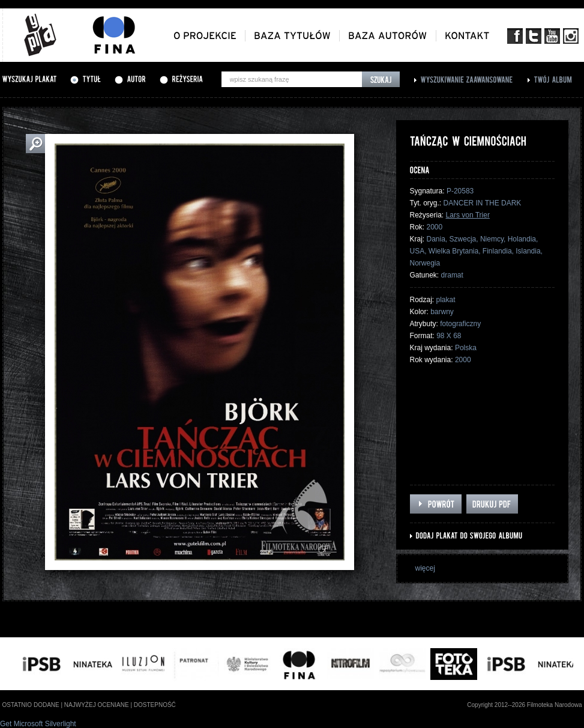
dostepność (155, 705)
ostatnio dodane (31, 705)
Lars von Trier (468, 215)
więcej (425, 568)
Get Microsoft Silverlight (38, 724)
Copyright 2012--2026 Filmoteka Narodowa (524, 705)
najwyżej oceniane (97, 705)
